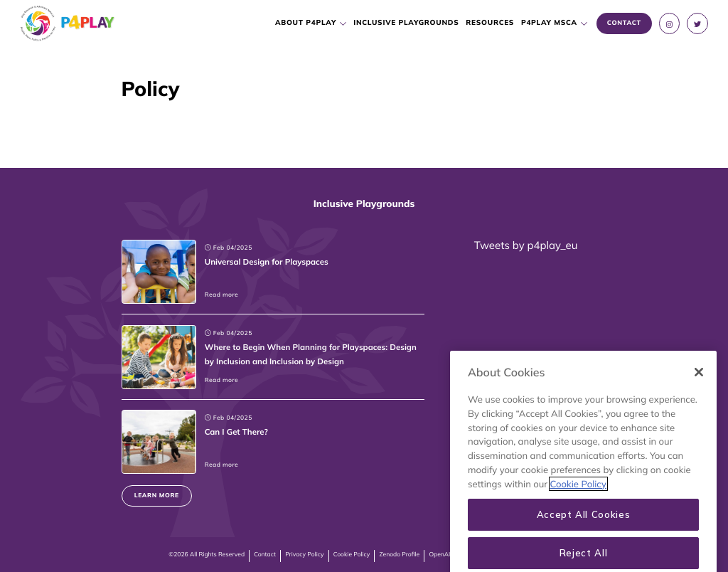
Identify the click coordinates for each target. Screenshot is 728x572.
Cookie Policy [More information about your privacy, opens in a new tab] (578, 536)
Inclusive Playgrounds (407, 23)
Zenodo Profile (400, 555)
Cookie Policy (352, 555)
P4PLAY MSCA (549, 23)
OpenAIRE (443, 555)
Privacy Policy (304, 555)
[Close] (699, 424)
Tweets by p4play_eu (526, 245)
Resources (491, 23)
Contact (265, 555)
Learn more (157, 496)
